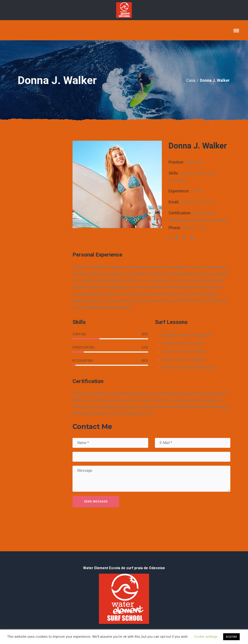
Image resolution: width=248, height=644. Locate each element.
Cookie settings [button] (206, 637)
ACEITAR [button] (231, 637)
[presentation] (107, 521)
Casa (191, 80)
